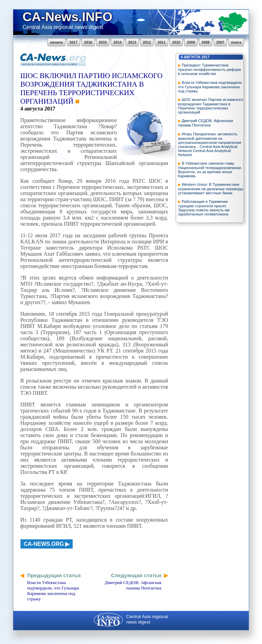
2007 (220, 42)
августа (192, 57)
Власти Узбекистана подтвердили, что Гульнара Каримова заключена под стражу (210, 87)
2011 (162, 42)
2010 (176, 42)
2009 (191, 42)
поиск (236, 42)
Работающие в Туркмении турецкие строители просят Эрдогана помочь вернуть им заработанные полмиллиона (204, 208)
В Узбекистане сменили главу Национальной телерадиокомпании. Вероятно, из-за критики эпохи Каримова (210, 170)
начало (56, 42)
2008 (206, 42)
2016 (88, 42)
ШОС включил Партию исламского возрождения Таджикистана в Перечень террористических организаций (211, 106)
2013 (132, 42)
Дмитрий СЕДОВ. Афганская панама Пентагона (206, 123)
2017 (74, 42)
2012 (147, 42)
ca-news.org (44, 544)
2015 (103, 42)
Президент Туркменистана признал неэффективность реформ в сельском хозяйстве (210, 69)
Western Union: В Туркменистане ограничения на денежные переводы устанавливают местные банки (211, 189)
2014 (118, 42)
